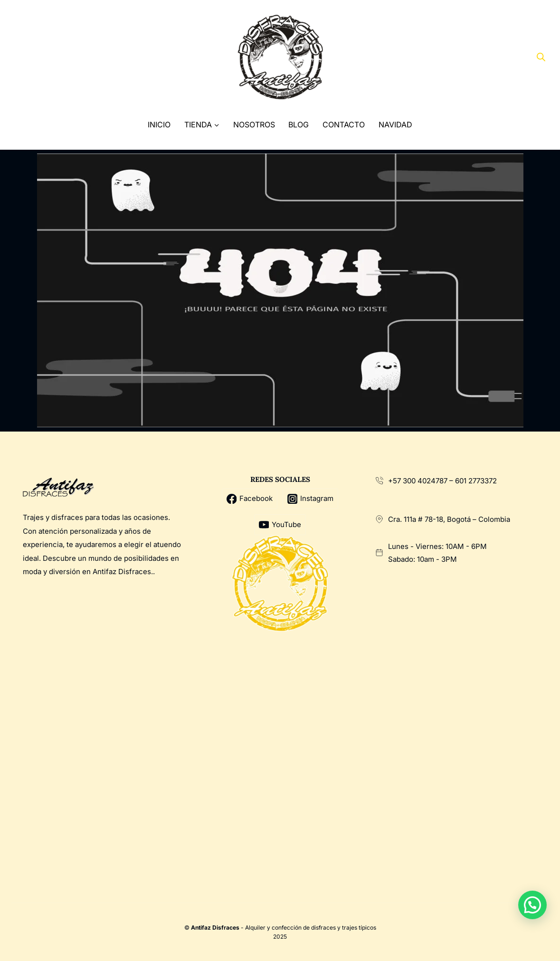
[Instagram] (58, 57)
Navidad (395, 125)
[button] (532, 905)
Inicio (159, 125)
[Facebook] (22, 57)
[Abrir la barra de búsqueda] (541, 57)
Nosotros (254, 125)
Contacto (344, 125)
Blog (299, 125)
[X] (40, 57)
